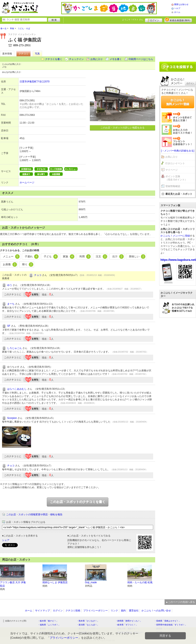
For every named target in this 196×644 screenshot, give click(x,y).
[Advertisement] (178, 41)
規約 (123, 611)
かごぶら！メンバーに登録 (175, 236)
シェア (6, 540)
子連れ (32, 257)
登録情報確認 (173, 186)
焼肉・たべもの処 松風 (140, 582)
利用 (85, 257)
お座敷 (10, 264)
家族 (69, 257)
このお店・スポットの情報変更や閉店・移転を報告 (34, 515)
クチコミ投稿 (73, 611)
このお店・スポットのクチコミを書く (78, 502)
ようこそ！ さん (133, 19)
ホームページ (27, 183)
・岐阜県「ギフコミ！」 (127, 625)
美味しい (137, 257)
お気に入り (97, 59)
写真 (37, 54)
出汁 (118, 257)
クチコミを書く (54, 59)
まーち (11, 304)
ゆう (10, 285)
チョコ (38, 275)
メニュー (11, 257)
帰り (28, 264)
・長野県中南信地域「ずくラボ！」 (170, 625)
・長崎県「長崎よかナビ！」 (167, 621)
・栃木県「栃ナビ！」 (48, 621)
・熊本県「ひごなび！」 (88, 621)
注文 (101, 257)
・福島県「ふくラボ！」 (49, 625)
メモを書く (116, 59)
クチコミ (23, 54)
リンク (114, 611)
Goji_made (91, 582)
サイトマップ (42, 611)
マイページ (171, 170)
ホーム (177, 12)
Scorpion (12, 418)
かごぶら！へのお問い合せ (156, 611)
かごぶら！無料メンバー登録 (178, 102)
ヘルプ (177, 8)
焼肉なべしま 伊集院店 (55, 582)
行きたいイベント (175, 163)
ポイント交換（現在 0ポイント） (176, 178)
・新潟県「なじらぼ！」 (88, 625)
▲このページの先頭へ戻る (180, 602)
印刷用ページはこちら (141, 59)
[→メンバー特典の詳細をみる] (178, 151)
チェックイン (76, 59)
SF (9, 326)
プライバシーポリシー (96, 611)
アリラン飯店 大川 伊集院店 (13, 584)
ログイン (154, 20)
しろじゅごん (14, 348)
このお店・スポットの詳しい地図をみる (122, 128)
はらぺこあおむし (17, 389)
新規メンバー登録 (178, 20)
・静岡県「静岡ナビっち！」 (129, 621)
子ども (51, 257)
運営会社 (134, 611)
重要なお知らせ (181, 4)
